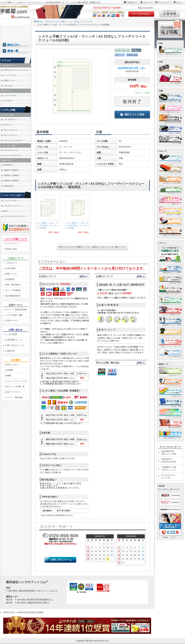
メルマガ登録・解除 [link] (14, 315)
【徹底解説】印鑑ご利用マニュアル (169, 468)
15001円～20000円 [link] (11, 181)
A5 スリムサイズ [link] (10, 130)
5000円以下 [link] (8, 165)
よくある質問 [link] (11, 334)
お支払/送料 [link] (10, 268)
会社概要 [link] (9, 370)
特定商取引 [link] (10, 279)
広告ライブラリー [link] (13, 392)
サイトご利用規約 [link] (13, 290)
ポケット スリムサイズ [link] (13, 140)
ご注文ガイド (132, 2)
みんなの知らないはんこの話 (169, 476)
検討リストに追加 (132, 114)
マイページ (148, 2)
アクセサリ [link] (8, 86)
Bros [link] (6, 211)
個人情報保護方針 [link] (13, 296)
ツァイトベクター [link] (11, 201)
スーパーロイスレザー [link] (13, 155)
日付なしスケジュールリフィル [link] (16, 70)
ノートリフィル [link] (10, 75)
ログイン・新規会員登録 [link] (16, 310)
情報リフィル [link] (9, 80)
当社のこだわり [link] (12, 365)
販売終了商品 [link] (11, 249)
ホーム (179, 2)
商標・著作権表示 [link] (13, 285)
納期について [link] (11, 274)
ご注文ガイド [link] (11, 263)
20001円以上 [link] (9, 186)
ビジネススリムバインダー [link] (14, 216)
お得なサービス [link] (12, 320)
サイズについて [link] (12, 244)
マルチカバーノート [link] (12, 206)
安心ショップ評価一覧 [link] (15, 386)
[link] (48, 215)
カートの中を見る (141, 14)
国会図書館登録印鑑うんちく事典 (169, 453)
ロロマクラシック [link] (11, 150)
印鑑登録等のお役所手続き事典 (169, 460)
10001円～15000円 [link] (11, 175)
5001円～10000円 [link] (11, 170)
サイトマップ (163, 2)
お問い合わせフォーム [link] (15, 345)
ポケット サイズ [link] (10, 135)
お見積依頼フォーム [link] (14, 340)
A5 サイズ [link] (8, 125)
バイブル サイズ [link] (10, 119)
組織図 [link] (8, 375)
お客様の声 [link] (10, 351)
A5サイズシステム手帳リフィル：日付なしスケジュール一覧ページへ (92, 247)
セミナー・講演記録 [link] (14, 397)
